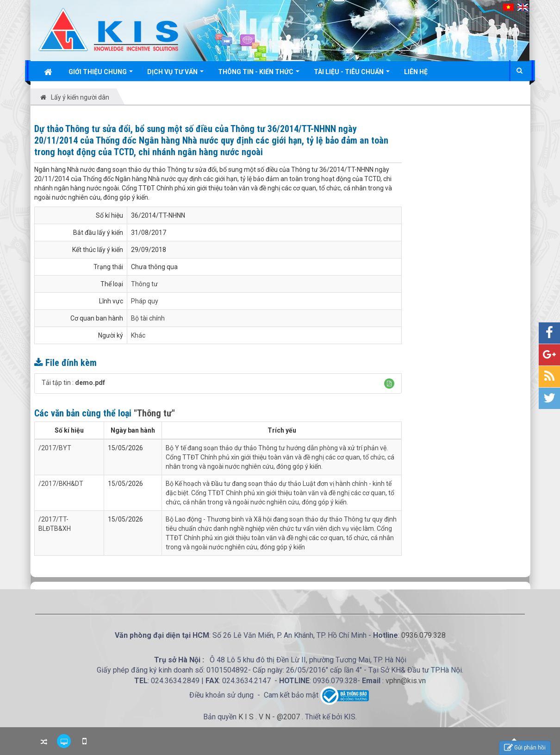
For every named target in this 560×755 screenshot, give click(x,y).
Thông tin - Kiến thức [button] (259, 74)
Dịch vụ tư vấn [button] (175, 74)
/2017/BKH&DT (61, 484)
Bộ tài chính (148, 318)
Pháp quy (145, 301)
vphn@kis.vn (406, 681)
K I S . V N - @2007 (270, 717)
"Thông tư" (154, 413)
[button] (389, 384)
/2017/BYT (55, 448)
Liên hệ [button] (416, 72)
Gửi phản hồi (525, 748)
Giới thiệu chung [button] (101, 74)
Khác (138, 335)
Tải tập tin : (73, 383)
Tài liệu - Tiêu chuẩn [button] (352, 74)
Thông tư (144, 284)
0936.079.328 (423, 635)
